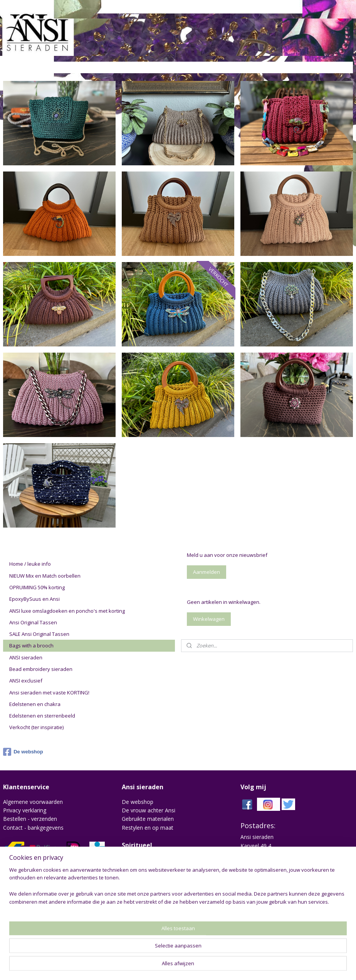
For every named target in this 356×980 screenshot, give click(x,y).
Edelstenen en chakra (35, 704)
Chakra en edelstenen (149, 860)
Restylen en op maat (148, 828)
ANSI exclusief (26, 681)
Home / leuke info (30, 564)
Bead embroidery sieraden (41, 669)
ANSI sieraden (26, 657)
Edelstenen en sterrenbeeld (42, 716)
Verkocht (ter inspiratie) (36, 727)
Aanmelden (207, 572)
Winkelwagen (209, 619)
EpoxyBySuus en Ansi (34, 599)
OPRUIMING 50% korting (37, 587)
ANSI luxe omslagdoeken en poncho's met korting (67, 611)
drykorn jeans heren (147, 901)
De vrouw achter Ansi (149, 810)
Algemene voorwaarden (33, 802)
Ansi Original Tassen (33, 622)
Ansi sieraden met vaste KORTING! (49, 693)
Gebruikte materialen (148, 819)
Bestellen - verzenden (30, 819)
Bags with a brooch (31, 645)
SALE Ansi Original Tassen (39, 634)
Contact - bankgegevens (33, 828)
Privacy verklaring (25, 810)
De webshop (23, 752)
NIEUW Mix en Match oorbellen (45, 576)
